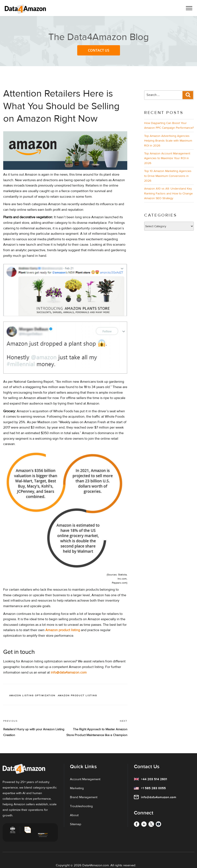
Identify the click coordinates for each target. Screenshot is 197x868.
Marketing (77, 788)
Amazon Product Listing (78, 695)
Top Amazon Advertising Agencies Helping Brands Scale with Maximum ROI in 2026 (168, 141)
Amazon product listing (63, 630)
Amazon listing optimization (32, 695)
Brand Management (84, 797)
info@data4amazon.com (69, 672)
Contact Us (99, 50)
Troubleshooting (81, 806)
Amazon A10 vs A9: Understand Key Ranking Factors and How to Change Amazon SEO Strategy (168, 193)
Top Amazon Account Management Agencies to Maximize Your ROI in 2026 (167, 158)
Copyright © (64, 865)
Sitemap (76, 824)
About (74, 815)
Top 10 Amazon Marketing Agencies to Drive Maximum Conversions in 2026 (168, 176)
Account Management (85, 779)
